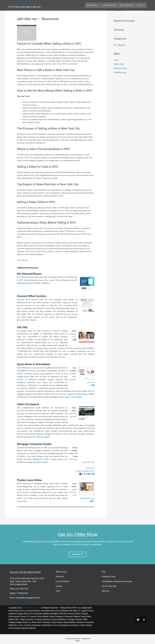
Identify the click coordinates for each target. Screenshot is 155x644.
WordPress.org (120, 72)
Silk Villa (22, 327)
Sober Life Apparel (28, 404)
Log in (116, 60)
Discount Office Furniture (32, 296)
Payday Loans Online (29, 479)
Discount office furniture (28, 300)
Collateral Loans (109, 5)
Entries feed (119, 64)
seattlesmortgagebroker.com (85, 470)
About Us (141, 5)
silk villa (62, 357)
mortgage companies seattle (36, 461)
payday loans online (51, 483)
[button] (93, 5)
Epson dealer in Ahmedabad (33, 364)
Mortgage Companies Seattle (34, 443)
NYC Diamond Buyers (26, 277)
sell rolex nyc (22, 260)
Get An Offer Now (126, 5)
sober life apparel (50, 410)
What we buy (93, 5)
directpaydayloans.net (87, 498)
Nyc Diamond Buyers (29, 274)
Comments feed (120, 68)
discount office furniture (27, 320)
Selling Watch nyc (25, 5)
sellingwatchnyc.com (31, 607)
